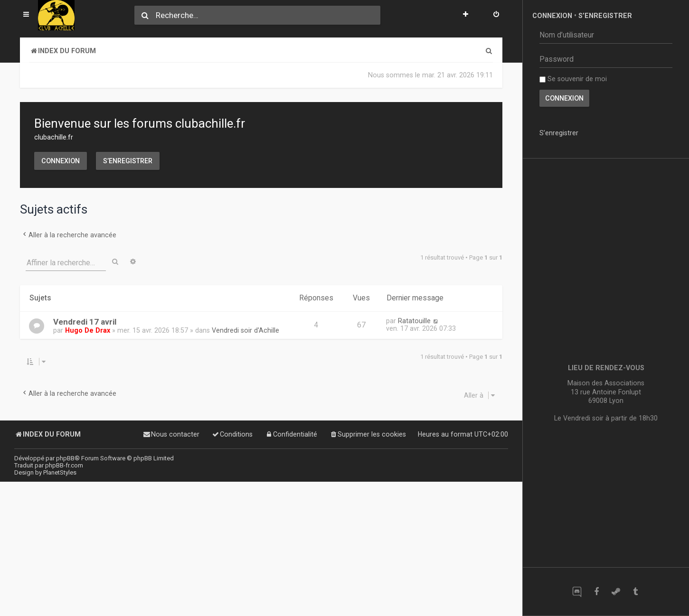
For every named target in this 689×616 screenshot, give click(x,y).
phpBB (65, 458)
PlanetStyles (60, 472)
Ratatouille (414, 321)
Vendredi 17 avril (85, 322)
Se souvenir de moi (573, 79)
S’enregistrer (128, 161)
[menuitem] (496, 15)
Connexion (61, 161)
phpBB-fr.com (64, 465)
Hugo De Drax (88, 330)
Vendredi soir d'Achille (245, 330)
